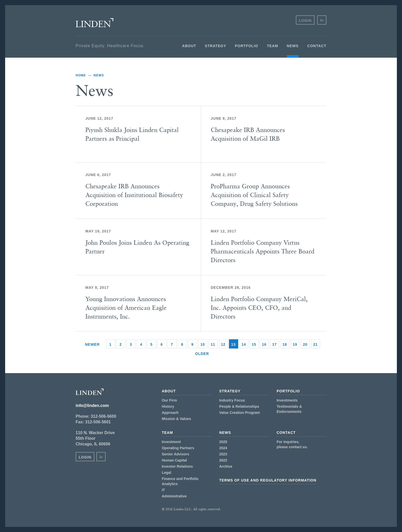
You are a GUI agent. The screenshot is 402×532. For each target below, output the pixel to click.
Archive (226, 466)
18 (285, 344)
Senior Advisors (175, 454)
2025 (223, 442)
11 (213, 344)
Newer (92, 344)
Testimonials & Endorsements (289, 409)
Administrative (174, 496)
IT (163, 490)
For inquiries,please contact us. (292, 444)
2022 (223, 460)
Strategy (215, 46)
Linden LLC (94, 23)
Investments (287, 400)
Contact (317, 46)
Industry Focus (232, 400)
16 (264, 344)
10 (203, 344)
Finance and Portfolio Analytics (180, 481)
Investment (171, 442)
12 (223, 344)
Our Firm (169, 400)
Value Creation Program (240, 413)
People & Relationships (239, 406)
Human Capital (174, 460)
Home (81, 75)
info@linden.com (92, 406)
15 (254, 344)
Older (202, 354)
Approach (170, 413)
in (322, 20)
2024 (223, 448)
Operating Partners (178, 448)
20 (305, 344)
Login (305, 21)
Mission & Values (176, 419)
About (189, 46)
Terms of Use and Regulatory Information (268, 480)
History (168, 406)
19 (295, 344)
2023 (223, 454)
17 (275, 344)
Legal (167, 473)
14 (244, 344)
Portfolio (247, 46)
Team (273, 46)
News (293, 46)
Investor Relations (177, 466)
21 (316, 344)
